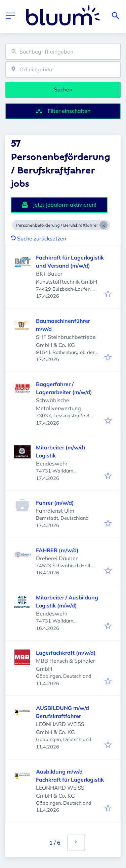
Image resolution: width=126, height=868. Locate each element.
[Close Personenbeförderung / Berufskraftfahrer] (103, 225)
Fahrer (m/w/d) (55, 503)
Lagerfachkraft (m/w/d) (66, 653)
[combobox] (63, 52)
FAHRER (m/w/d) (57, 550)
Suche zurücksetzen (38, 238)
